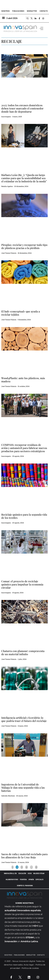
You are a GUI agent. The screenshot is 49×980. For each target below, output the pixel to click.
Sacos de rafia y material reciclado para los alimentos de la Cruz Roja (24, 856)
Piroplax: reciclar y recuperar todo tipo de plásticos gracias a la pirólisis (24, 246)
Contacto (44, 11)
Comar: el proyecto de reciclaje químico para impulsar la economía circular (22, 584)
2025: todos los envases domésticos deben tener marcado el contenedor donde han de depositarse (22, 108)
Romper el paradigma (25, 886)
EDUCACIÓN (22, 873)
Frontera (23, 880)
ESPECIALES (39, 880)
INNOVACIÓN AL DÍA (10, 873)
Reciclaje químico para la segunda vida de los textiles (24, 516)
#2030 (30, 873)
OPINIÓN (31, 880)
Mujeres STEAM (39, 873)
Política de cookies (30, 968)
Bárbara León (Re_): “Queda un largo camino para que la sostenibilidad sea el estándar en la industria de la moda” (24, 178)
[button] (41, 29)
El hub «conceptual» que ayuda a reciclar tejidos (21, 313)
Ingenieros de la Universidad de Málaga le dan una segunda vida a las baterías (23, 787)
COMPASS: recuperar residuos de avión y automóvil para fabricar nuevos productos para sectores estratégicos (24, 448)
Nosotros (5, 11)
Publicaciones (18, 11)
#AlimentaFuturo (12, 880)
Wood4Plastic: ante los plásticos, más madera (23, 380)
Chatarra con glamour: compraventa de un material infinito (23, 652)
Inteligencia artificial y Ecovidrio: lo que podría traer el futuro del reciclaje (24, 719)
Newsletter (32, 11)
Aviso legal (29, 965)
